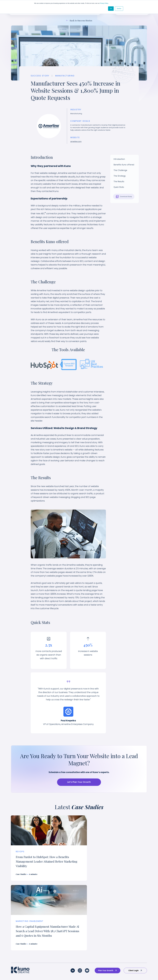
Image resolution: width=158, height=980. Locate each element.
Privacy (81, 973)
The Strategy (120, 176)
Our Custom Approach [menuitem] (21, 923)
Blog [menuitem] (129, 956)
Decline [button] (119, 8)
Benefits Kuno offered (124, 165)
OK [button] (111, 8)
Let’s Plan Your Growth (79, 782)
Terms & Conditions (103, 973)
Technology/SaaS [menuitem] (58, 928)
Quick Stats (119, 187)
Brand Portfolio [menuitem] (100, 928)
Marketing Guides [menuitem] (135, 950)
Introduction (119, 159)
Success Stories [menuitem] (100, 923)
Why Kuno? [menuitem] (132, 923)
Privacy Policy (104, 3)
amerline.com (76, 142)
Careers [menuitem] (131, 928)
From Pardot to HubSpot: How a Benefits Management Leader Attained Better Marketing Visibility (43, 861)
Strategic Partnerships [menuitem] (137, 945)
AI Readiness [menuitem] (16, 956)
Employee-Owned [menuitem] (135, 934)
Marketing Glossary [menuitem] (136, 961)
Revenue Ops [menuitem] (17, 945)
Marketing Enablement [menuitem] (21, 934)
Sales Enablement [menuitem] (19, 939)
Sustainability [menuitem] (56, 934)
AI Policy (90, 973)
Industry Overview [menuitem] (58, 923)
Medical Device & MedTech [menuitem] (62, 945)
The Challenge (120, 170)
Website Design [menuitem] (18, 950)
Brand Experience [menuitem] (19, 928)
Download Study (124, 197)
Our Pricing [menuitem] (132, 939)
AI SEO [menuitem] (14, 961)
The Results (119, 182)
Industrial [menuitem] (54, 939)
